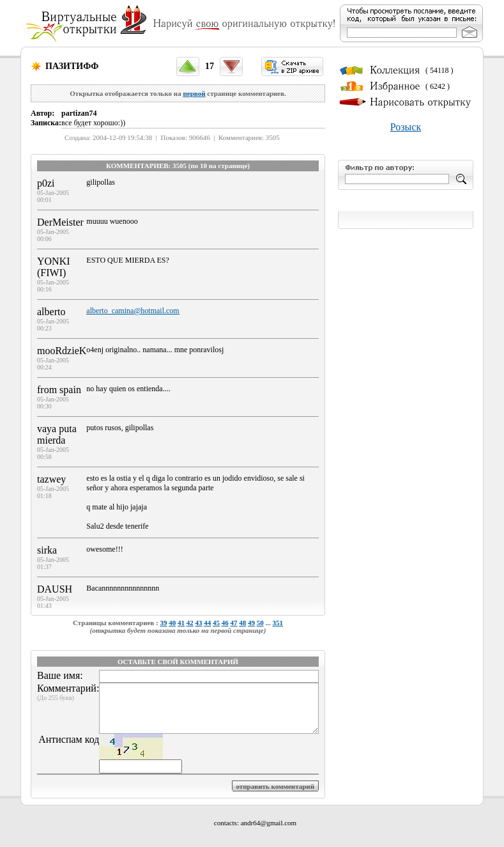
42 (190, 623)
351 (278, 623)
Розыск (406, 127)
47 (233, 623)
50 (260, 623)
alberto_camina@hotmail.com (133, 311)
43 (198, 623)
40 (172, 623)
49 (251, 623)
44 (207, 623)
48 (242, 623)
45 (216, 623)
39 (163, 623)
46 (225, 623)
